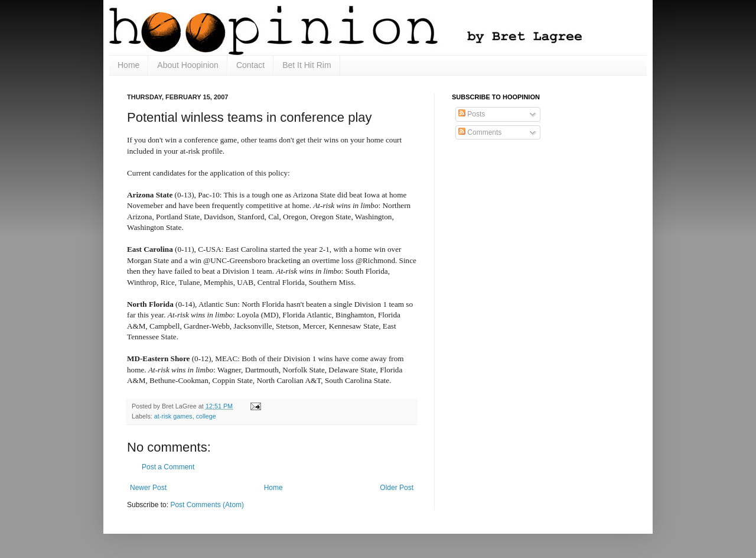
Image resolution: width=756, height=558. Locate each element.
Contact (250, 65)
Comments (480, 132)
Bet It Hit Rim (307, 65)
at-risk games (173, 416)
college (206, 416)
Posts (472, 114)
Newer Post (148, 488)
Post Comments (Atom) (207, 505)
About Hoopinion (188, 65)
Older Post (397, 488)
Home (128, 65)
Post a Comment (168, 467)
